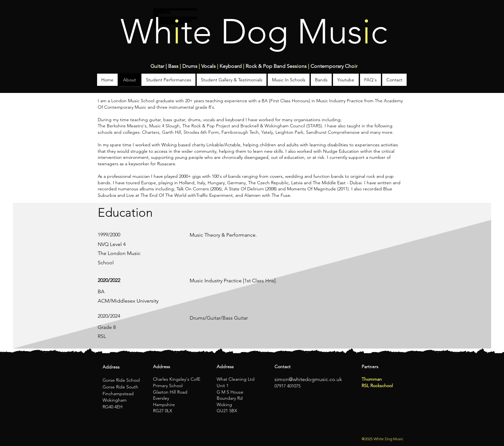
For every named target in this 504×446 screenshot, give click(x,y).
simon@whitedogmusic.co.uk (308, 379)
